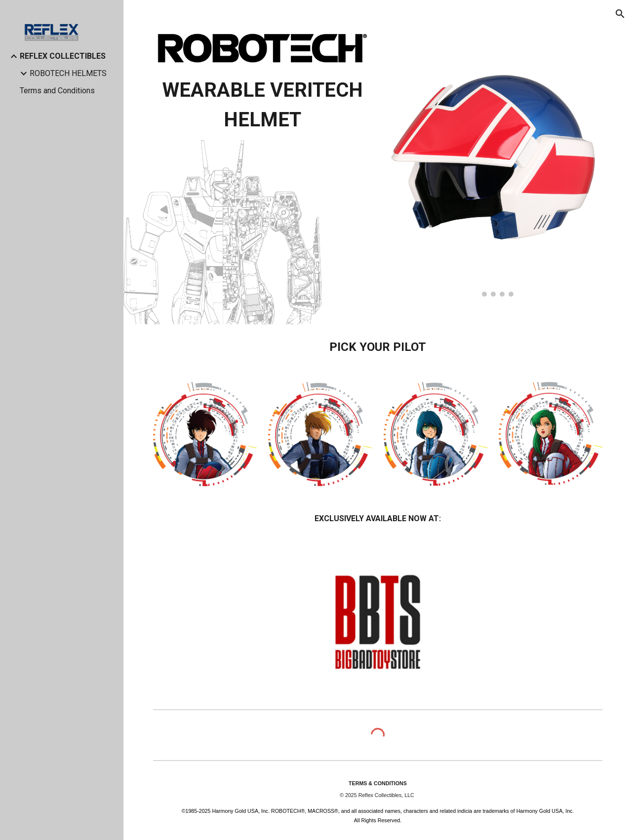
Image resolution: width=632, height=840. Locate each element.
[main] (263, 105)
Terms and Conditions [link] (57, 91)
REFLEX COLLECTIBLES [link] (63, 56)
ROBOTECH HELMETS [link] (68, 73)
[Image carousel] (493, 162)
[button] (620, 14)
